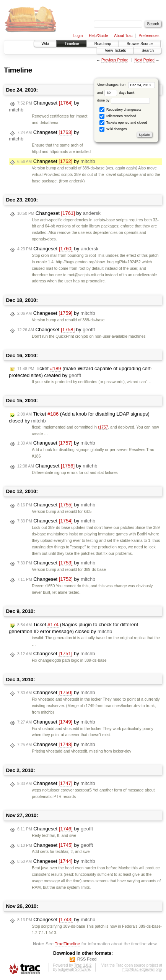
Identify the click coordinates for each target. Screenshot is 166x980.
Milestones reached (118, 116)
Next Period (144, 60)
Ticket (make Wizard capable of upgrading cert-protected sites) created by (81, 372)
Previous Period (115, 60)
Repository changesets (120, 110)
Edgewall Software (74, 970)
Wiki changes (113, 129)
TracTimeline (68, 944)
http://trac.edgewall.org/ (142, 970)
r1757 (103, 427)
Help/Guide (98, 36)
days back (119, 93)
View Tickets (115, 51)
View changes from (126, 85)
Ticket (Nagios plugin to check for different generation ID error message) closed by (73, 628)
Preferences (149, 36)
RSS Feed (87, 959)
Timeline (71, 44)
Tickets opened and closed (123, 123)
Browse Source (140, 44)
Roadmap (103, 44)
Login (78, 36)
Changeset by (56, 161)
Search (148, 51)
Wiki (45, 44)
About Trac (123, 36)
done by (124, 100)
